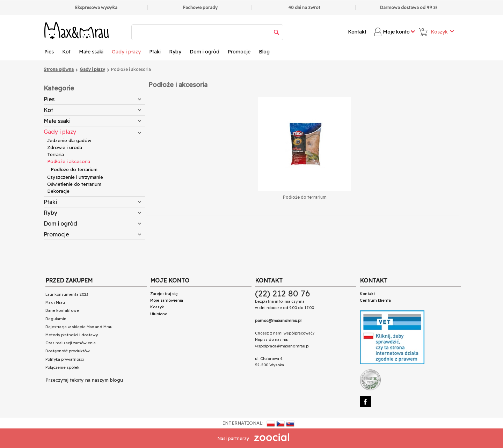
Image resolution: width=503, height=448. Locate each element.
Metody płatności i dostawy (72, 335)
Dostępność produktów (68, 351)
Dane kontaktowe (62, 310)
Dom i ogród (205, 52)
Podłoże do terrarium (74, 169)
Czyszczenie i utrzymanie (75, 177)
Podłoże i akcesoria (69, 161)
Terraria (56, 154)
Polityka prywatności (65, 359)
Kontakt (357, 32)
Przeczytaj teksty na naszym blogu (84, 380)
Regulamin (56, 319)
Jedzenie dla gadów (69, 140)
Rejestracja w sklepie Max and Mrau (79, 327)
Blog (264, 52)
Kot (66, 52)
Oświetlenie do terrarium (74, 184)
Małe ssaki (91, 52)
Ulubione (159, 314)
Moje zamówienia (167, 300)
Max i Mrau (55, 302)
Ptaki (155, 52)
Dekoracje (58, 191)
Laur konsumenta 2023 (67, 294)
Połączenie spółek (62, 367)
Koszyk (157, 307)
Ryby (175, 52)
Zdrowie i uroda (65, 147)
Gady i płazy (126, 52)
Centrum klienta (375, 300)
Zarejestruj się (164, 294)
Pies (49, 52)
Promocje (239, 52)
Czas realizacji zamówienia (71, 343)
